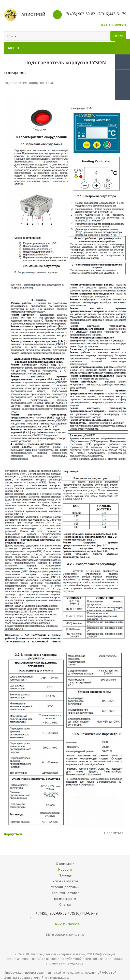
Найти (118, 36)
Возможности (65, 899)
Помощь (65, 875)
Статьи (65, 904)
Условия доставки (65, 887)
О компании (65, 864)
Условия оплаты (65, 881)
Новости (65, 869)
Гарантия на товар (65, 893)
